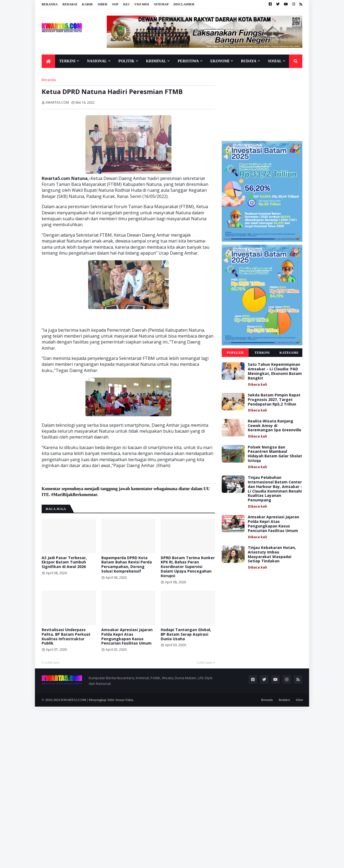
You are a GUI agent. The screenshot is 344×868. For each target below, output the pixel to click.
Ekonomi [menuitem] (220, 61)
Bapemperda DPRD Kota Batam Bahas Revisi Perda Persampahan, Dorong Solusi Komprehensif (127, 565)
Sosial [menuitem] (275, 61)
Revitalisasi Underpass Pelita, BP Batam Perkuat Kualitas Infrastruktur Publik (66, 637)
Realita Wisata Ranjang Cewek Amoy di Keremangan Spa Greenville (275, 426)
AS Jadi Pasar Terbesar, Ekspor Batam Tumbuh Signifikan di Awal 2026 (64, 562)
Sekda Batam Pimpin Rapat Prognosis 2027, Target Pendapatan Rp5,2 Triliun (274, 400)
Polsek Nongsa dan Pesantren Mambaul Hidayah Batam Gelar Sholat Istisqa (275, 454)
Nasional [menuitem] (97, 61)
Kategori (289, 352)
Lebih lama (204, 662)
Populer (235, 352)
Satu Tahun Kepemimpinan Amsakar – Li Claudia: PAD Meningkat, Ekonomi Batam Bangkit (275, 371)
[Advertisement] (262, 104)
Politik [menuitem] (127, 61)
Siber (102, 4)
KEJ (126, 4)
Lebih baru (52, 662)
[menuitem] (48, 61)
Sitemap (161, 4)
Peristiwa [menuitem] (188, 61)
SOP (115, 4)
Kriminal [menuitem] (156, 61)
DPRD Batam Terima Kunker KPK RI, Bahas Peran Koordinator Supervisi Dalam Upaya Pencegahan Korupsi (188, 567)
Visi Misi (142, 4)
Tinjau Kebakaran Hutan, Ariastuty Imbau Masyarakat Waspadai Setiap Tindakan (272, 554)
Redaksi (70, 4)
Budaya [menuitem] (249, 61)
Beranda (50, 4)
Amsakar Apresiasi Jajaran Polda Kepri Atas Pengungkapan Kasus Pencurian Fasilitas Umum (127, 637)
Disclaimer (184, 4)
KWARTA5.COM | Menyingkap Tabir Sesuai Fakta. (98, 700)
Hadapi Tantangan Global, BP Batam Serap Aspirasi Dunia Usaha (186, 634)
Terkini (262, 352)
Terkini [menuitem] (67, 61)
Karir (87, 4)
